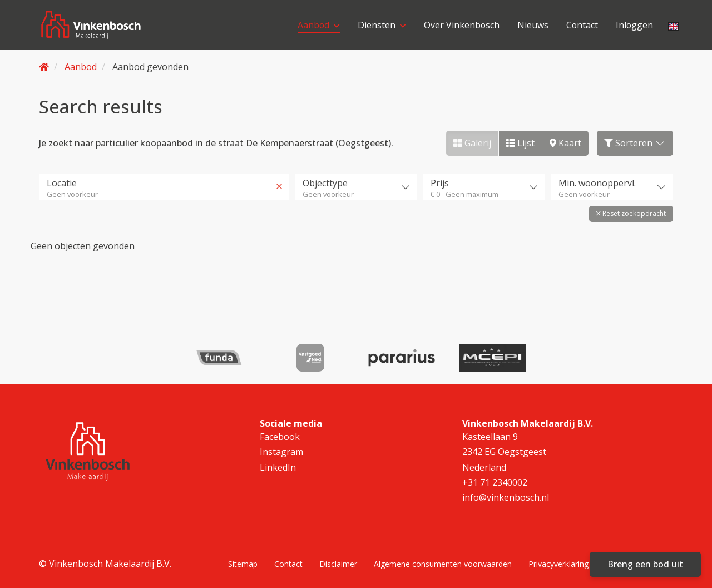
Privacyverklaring (558, 563)
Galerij (472, 143)
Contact (581, 25)
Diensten (380, 25)
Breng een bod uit (645, 564)
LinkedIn (278, 467)
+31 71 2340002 (495, 482)
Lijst (520, 143)
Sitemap (243, 563)
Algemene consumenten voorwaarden (443, 563)
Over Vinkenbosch (460, 25)
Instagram (281, 452)
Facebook (280, 437)
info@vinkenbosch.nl (506, 497)
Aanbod (317, 25)
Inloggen (634, 25)
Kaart (565, 143)
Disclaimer (338, 563)
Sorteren (635, 143)
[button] (631, 214)
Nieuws (532, 25)
